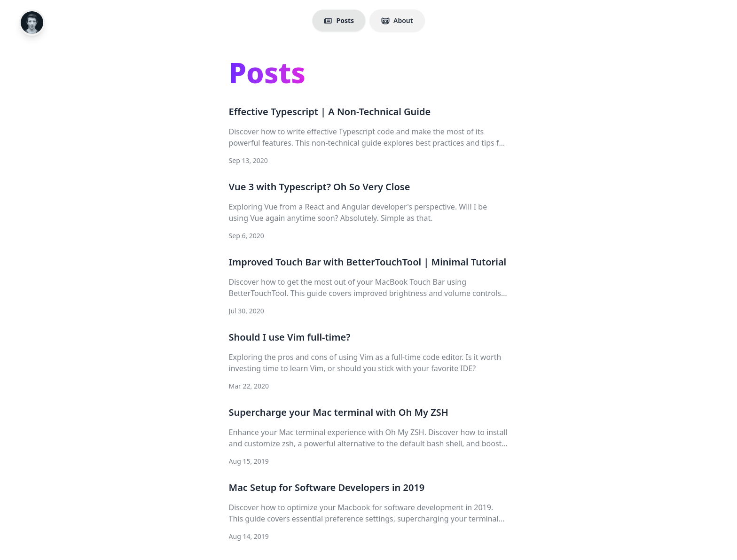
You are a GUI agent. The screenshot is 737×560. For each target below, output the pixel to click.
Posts (339, 20)
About (397, 20)
